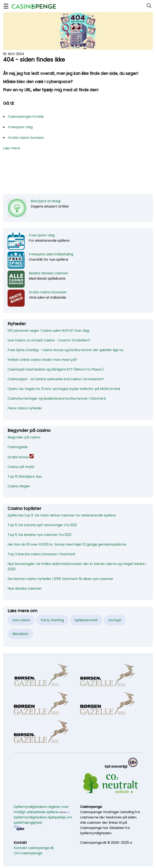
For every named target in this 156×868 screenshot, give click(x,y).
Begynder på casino (24, 437)
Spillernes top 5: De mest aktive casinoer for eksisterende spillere (62, 515)
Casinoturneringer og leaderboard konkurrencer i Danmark (57, 398)
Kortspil (115, 620)
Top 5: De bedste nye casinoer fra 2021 (39, 535)
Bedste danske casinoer (49, 273)
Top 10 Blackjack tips (25, 476)
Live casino (21, 620)
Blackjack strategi (46, 201)
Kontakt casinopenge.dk (34, 848)
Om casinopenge (28, 853)
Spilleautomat (86, 620)
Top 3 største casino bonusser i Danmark (41, 554)
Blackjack (20, 634)
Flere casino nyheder (25, 408)
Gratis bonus (21, 457)
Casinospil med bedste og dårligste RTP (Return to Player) (56, 369)
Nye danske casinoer (25, 588)
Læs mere (12, 148)
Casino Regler (19, 486)
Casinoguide (18, 447)
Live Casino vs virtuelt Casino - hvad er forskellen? (49, 340)
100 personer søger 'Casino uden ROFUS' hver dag (48, 331)
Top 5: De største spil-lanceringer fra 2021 (42, 525)
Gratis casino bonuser (26, 138)
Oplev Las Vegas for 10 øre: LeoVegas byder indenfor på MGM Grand (64, 389)
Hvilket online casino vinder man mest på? (42, 360)
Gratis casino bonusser (48, 292)
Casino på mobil (21, 467)
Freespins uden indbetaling (51, 254)
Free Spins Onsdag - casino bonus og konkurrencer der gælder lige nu (65, 350)
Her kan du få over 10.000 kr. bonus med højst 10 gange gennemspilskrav (67, 544)
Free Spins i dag (42, 235)
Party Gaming (52, 620)
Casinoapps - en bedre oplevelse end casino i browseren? (56, 379)
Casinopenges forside (26, 117)
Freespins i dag (20, 127)
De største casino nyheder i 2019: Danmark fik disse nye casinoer (61, 579)
